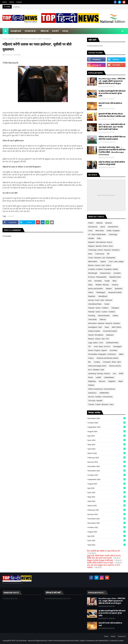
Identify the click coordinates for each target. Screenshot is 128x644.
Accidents (117, 273)
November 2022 (107, 523)
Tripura (91, 358)
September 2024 (107, 427)
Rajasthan (92, 296)
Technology (113, 234)
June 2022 (107, 540)
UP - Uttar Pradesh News (97, 234)
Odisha (115, 316)
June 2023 (107, 492)
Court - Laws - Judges (116, 262)
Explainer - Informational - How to (100, 242)
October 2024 (107, 423)
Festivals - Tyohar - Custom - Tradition (102, 312)
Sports (103, 227)
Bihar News (100, 231)
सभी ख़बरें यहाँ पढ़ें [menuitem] (30, 31)
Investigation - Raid (95, 327)
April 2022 (107, 545)
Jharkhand (119, 289)
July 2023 (107, 488)
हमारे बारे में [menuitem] (55, 31)
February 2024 (107, 458)
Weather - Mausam (102, 285)
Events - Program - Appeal (97, 350)
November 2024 (107, 418)
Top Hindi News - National (25, 641)
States (90, 285)
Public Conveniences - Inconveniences (102, 389)
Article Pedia (74, 641)
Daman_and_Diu (115, 366)
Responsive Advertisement (106, 195)
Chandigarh (117, 346)
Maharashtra (93, 262)
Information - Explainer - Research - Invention (104, 323)
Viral (90, 281)
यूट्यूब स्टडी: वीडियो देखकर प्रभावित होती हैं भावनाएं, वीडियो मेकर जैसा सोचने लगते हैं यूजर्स (104, 557)
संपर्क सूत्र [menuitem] (65, 31)
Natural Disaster (104, 316)
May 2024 (107, 444)
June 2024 (107, 440)
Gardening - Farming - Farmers (99, 374)
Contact (19, 2)
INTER (121, 374)
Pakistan (91, 385)
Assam (107, 304)
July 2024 (107, 436)
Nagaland (112, 381)
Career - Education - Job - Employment (102, 258)
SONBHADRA (104, 393)
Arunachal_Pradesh (110, 331)
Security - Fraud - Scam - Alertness (100, 300)
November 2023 (107, 471)
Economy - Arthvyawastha (97, 277)
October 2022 (107, 527)
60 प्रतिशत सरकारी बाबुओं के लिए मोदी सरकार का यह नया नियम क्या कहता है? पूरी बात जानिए (112, 93)
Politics (91, 223)
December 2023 (107, 466)
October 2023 (107, 475)
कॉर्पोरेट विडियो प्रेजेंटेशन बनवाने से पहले (100, 563)
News (90, 254)
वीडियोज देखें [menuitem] (44, 31)
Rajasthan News (115, 277)
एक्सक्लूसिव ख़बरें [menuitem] (16, 31)
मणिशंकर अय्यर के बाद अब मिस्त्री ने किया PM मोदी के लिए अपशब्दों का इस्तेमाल (112, 138)
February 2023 (107, 510)
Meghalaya (92, 381)
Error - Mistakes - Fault (96, 370)
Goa (114, 374)
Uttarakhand (103, 296)
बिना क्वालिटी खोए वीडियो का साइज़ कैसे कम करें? (104, 551)
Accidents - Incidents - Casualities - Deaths (103, 269)
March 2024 (107, 453)
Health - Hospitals (113, 231)
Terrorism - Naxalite (95, 401)
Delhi (99, 238)
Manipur (109, 289)
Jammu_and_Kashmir (96, 289)
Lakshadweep (109, 377)
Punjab (107, 281)
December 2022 (107, 519)
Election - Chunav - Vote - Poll (98, 339)
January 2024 (107, 462)
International (93, 227)
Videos (91, 292)
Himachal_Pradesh (115, 292)
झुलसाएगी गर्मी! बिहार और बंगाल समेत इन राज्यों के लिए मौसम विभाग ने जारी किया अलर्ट (112, 115)
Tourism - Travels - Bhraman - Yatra (101, 404)
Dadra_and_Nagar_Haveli (97, 366)
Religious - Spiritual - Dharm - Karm (100, 246)
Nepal (120, 381)
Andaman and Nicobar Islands (107, 358)
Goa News (113, 350)
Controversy (100, 254)
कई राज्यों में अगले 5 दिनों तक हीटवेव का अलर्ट (110, 104)
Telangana (115, 308)
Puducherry (92, 393)
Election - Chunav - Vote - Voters (99, 265)
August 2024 (107, 431)
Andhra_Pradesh (94, 331)
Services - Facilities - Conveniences (100, 397)
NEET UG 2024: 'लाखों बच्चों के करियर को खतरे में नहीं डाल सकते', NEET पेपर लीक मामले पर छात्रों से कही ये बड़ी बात (112, 127)
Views (107, 327)
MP (108, 254)
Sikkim (121, 354)
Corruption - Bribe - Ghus (112, 362)
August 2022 (107, 532)
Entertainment (113, 227)
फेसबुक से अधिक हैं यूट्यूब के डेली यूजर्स (100, 560)
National (99, 223)
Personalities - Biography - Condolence (102, 354)
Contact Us (122, 636)
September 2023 (107, 479)
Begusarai (110, 335)
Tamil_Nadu (92, 319)
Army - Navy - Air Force (102, 346)
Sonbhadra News (112, 343)
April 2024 (107, 449)
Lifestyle (91, 238)
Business (109, 223)
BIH (89, 362)
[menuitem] (5, 31)
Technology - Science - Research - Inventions (104, 250)
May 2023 (107, 497)
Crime (90, 231)
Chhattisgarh (101, 292)
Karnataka (98, 281)
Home (5, 2)
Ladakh (98, 377)
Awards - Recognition (96, 335)
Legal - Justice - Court (96, 343)
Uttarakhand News (95, 304)
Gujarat (103, 262)
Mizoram (102, 381)
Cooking (97, 362)
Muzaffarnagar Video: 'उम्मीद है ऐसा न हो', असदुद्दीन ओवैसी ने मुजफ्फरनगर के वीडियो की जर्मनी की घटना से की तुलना (112, 81)
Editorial (103, 319)
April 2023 (107, 501)
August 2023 (107, 484)
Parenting (92, 316)
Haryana (11, 39)
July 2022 (107, 536)
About (12, 2)
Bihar (115, 281)
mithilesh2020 (103, 641)
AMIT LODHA (116, 327)
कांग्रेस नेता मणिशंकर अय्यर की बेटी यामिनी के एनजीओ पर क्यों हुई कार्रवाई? (112, 163)
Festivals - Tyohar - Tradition (98, 308)
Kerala (90, 377)
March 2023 (107, 506)
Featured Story (105, 273)
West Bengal (93, 273)
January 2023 (107, 514)
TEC (90, 346)
